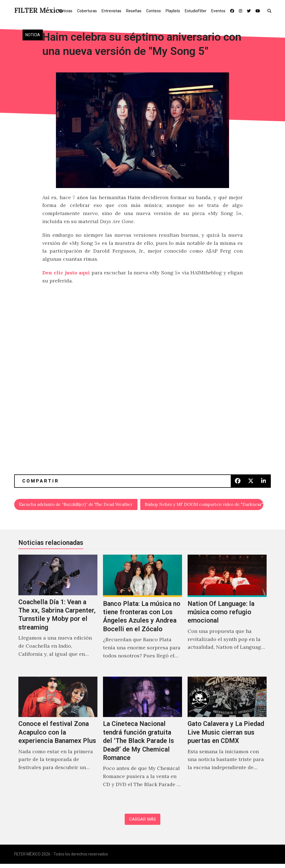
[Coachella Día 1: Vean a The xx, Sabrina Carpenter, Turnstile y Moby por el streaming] (58, 615)
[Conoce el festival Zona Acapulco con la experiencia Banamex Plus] (58, 740)
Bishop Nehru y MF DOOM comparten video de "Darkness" (204, 505)
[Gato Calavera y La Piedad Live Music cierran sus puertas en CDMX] (227, 740)
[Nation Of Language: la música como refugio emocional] (227, 615)
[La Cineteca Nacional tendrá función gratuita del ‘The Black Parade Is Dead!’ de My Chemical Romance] (142, 740)
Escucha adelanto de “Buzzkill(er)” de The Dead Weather (79, 505)
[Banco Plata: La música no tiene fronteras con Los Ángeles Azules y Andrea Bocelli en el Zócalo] (142, 615)
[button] (271, 11)
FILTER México (39, 10)
